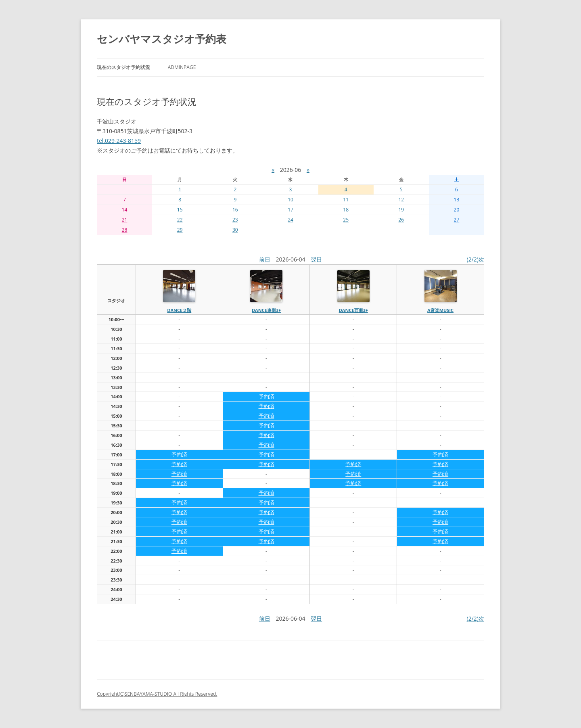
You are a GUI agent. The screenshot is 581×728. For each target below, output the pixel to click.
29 (180, 230)
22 (180, 220)
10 (290, 200)
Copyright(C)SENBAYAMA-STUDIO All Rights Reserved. (157, 694)
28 (125, 230)
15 (180, 210)
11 (346, 200)
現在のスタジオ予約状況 (123, 67)
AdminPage (182, 67)
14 (125, 210)
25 (346, 220)
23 (235, 220)
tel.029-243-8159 (119, 141)
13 (457, 200)
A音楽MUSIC (440, 310)
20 (457, 210)
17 (290, 210)
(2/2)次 (475, 259)
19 (401, 210)
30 (235, 230)
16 (235, 210)
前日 (265, 259)
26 (401, 220)
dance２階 (179, 310)
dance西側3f (353, 310)
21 (125, 220)
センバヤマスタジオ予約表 (162, 39)
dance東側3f (266, 310)
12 (401, 200)
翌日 (316, 259)
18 (346, 210)
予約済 (266, 396)
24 (290, 220)
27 (457, 220)
